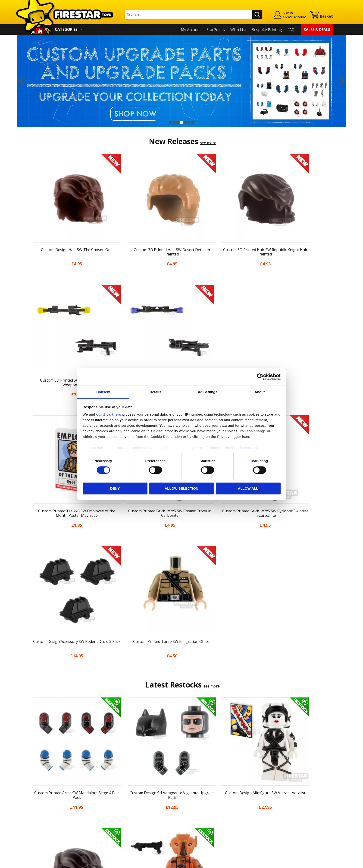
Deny (115, 489)
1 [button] (170, 122)
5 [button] (185, 122)
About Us (38, 780)
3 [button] (178, 122)
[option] (181, 81)
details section (244, 448)
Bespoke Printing (267, 30)
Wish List (238, 30)
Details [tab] (156, 392)
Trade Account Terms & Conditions (136, 816)
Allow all (248, 489)
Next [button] (342, 81)
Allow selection (182, 489)
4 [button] (181, 122)
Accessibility (40, 820)
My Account (191, 30)
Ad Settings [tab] (207, 392)
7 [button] (193, 122)
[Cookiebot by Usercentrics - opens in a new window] (260, 377)
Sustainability (42, 826)
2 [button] (174, 122)
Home (35, 766)
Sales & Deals (317, 30)
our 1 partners (109, 414)
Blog (34, 793)
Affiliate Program (121, 824)
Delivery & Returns (46, 800)
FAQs (292, 30)
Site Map (38, 833)
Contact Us (115, 766)
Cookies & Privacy (45, 813)
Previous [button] (21, 81)
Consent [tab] (103, 392)
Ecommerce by (316, 863)
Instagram (218, 785)
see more (208, 143)
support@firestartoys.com (128, 789)
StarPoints (216, 30)
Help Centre (116, 774)
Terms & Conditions (47, 806)
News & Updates (44, 787)
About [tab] (260, 392)
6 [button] (189, 122)
